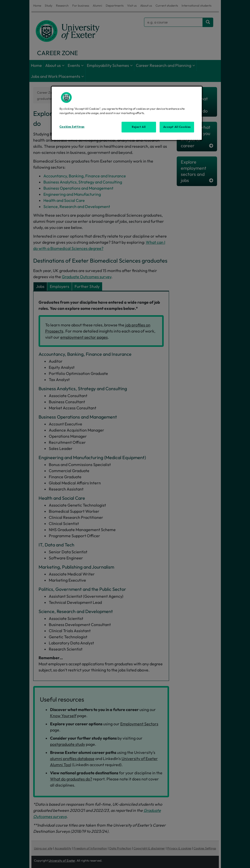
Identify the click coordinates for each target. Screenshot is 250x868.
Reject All (139, 127)
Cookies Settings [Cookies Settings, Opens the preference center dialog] (72, 127)
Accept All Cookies (177, 127)
